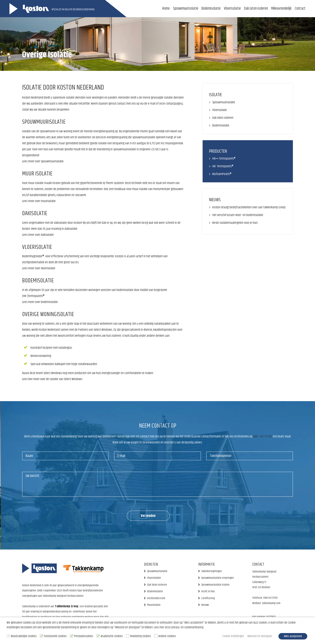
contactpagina (174, 104)
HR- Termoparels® (223, 166)
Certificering (208, 598)
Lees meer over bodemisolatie (40, 302)
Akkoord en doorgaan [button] (260, 636)
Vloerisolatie (232, 9)
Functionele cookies (55, 636)
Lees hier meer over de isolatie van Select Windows (52, 379)
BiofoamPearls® (222, 174)
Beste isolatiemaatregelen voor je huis (235, 223)
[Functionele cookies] (41, 636)
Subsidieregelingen (212, 571)
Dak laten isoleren (256, 9)
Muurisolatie (154, 605)
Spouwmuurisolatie (186, 9)
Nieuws (205, 605)
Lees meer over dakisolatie (38, 235)
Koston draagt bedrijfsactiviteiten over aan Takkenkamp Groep (249, 207)
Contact (300, 9)
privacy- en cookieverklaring (187, 627)
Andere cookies (167, 636)
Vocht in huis (208, 591)
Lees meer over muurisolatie (39, 201)
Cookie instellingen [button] (233, 636)
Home (166, 9)
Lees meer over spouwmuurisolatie (43, 161)
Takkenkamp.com (271, 603)
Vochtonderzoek (156, 598)
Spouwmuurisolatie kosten (215, 585)
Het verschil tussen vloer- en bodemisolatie (238, 215)
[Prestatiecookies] (72, 636)
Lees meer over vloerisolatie (39, 268)
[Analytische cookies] (98, 636)
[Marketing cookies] (128, 636)
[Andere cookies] (156, 636)
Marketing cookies (141, 636)
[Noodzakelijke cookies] (8, 636)
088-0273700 (270, 598)
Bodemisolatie (211, 9)
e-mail (152, 104)
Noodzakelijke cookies (24, 636)
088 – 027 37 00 (262, 436)
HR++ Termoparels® (224, 159)
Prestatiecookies (84, 636)
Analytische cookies (112, 636)
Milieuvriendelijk (281, 9)
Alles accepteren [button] (293, 636)
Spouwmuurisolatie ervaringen (218, 578)
